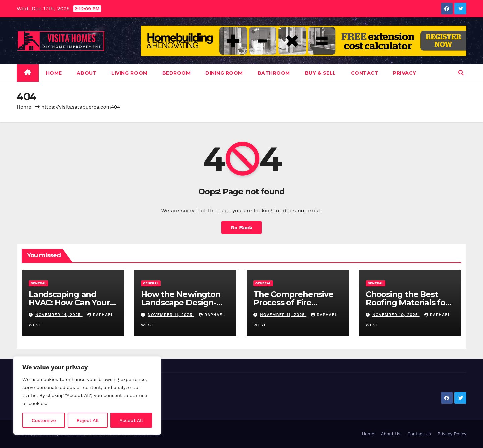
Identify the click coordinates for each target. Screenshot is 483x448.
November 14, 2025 (59, 315)
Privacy (405, 73)
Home (54, 73)
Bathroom (274, 73)
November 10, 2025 (396, 315)
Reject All (88, 420)
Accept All (131, 420)
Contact (365, 73)
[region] (87, 395)
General (38, 283)
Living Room (129, 73)
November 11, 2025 (171, 315)
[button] (461, 73)
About (87, 73)
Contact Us (419, 434)
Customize (44, 420)
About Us (391, 434)
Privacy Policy (452, 434)
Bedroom (177, 73)
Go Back (242, 227)
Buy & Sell (320, 73)
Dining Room (224, 73)
